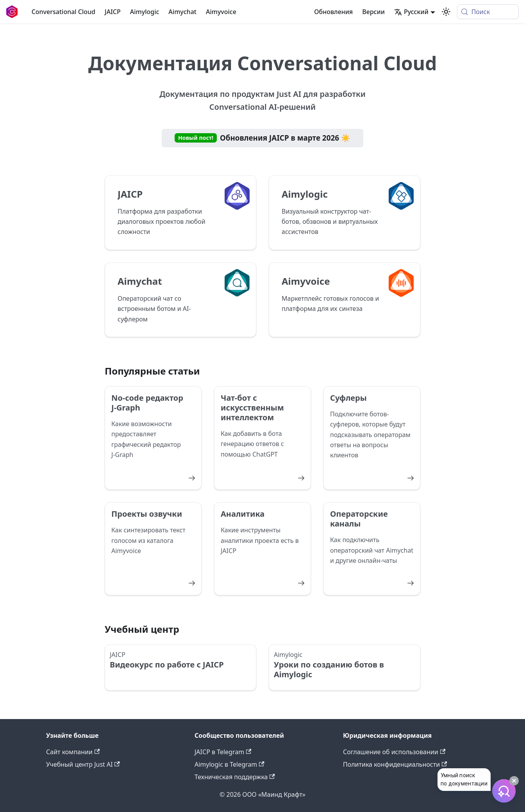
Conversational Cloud (63, 12)
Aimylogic (145, 12)
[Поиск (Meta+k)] (488, 12)
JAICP (113, 12)
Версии (373, 12)
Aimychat (182, 12)
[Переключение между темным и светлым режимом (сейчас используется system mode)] (446, 12)
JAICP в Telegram (223, 752)
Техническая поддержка (235, 777)
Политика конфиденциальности (395, 764)
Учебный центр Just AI (83, 764)
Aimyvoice (221, 12)
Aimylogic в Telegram (229, 764)
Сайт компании (73, 752)
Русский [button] (411, 12)
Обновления (333, 12)
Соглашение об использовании (394, 752)
